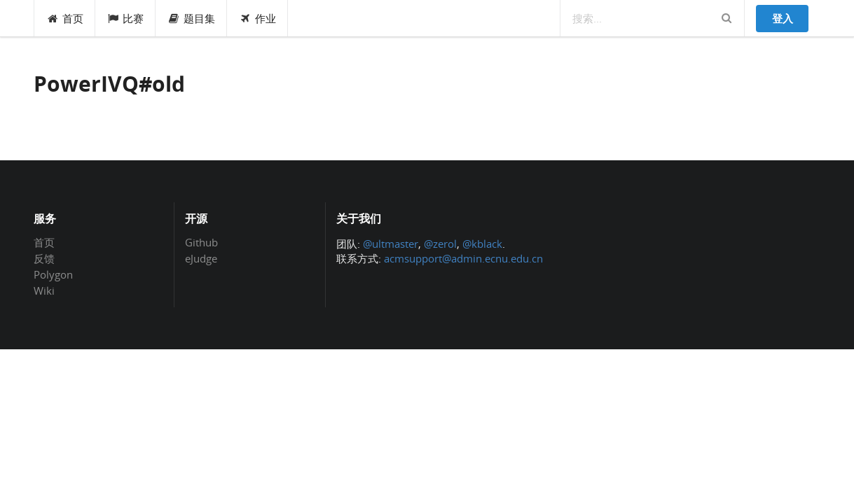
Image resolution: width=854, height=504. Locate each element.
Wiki (44, 290)
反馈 (44, 258)
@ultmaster (391, 244)
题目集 (191, 18)
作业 (257, 18)
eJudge (201, 258)
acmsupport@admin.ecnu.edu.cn (463, 258)
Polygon (53, 274)
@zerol (440, 244)
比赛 (126, 18)
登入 (783, 18)
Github (201, 243)
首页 (65, 18)
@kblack (482, 244)
